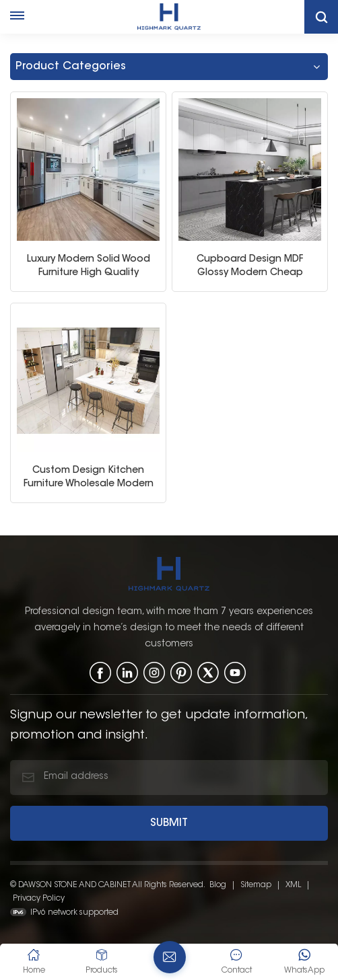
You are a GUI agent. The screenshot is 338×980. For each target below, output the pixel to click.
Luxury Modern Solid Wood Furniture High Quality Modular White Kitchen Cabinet (89, 266)
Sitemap (256, 884)
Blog (218, 884)
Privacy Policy (39, 897)
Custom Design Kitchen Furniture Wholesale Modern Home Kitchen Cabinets (89, 477)
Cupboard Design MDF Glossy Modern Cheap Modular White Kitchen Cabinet (250, 266)
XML (293, 884)
